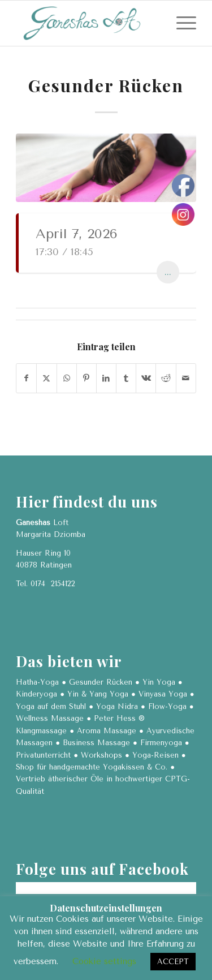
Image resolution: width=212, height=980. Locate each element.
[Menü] (181, 23)
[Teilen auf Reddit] (166, 378)
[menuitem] (181, 23)
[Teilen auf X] (46, 378)
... (168, 272)
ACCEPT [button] (173, 962)
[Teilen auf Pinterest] (86, 378)
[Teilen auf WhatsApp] (67, 378)
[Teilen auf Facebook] (26, 378)
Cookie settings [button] (104, 961)
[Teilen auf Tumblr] (126, 378)
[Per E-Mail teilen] (186, 378)
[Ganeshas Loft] (88, 23)
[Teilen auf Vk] (146, 378)
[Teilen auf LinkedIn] (106, 378)
